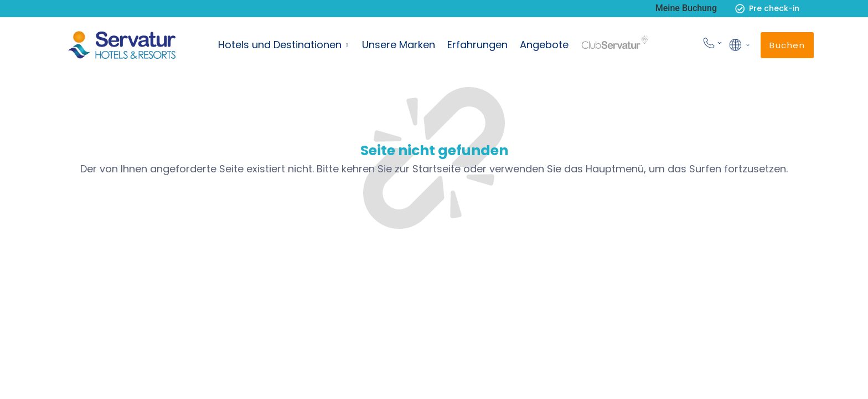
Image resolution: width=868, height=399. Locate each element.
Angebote (544, 45)
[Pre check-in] (740, 9)
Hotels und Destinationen (280, 45)
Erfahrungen (477, 45)
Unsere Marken (399, 45)
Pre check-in (774, 8)
